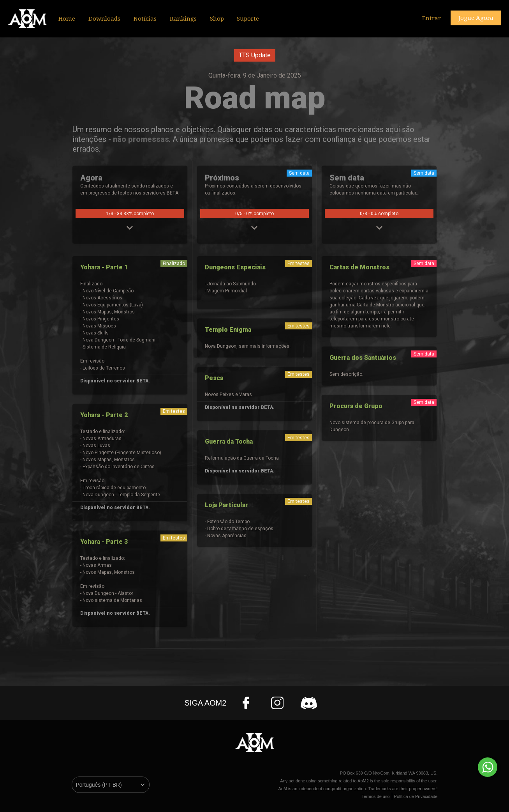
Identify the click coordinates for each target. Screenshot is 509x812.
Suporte (248, 19)
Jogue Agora (476, 18)
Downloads (104, 19)
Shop (217, 19)
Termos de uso (375, 796)
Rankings (183, 19)
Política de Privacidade (416, 796)
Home (67, 19)
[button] (145, 18)
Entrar (432, 18)
